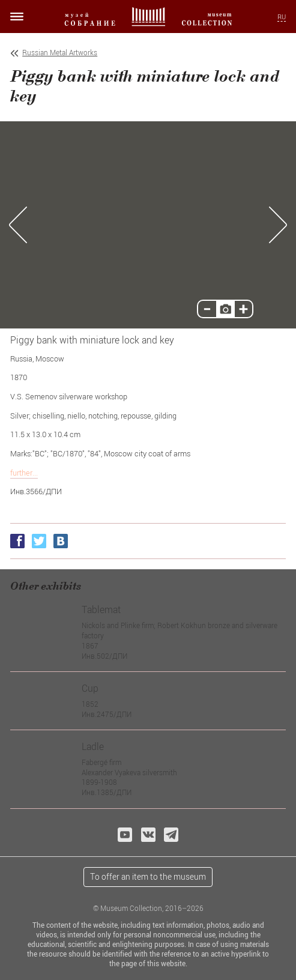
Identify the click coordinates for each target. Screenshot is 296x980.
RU (282, 17)
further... (24, 473)
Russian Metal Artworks (60, 53)
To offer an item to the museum (148, 876)
